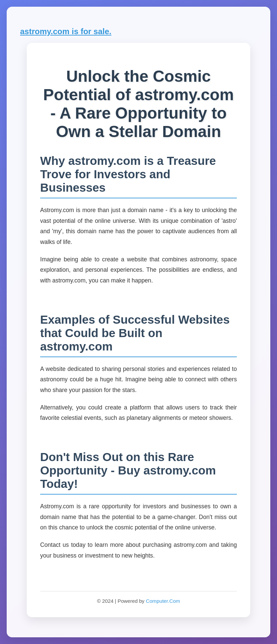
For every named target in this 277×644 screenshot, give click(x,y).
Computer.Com (163, 601)
